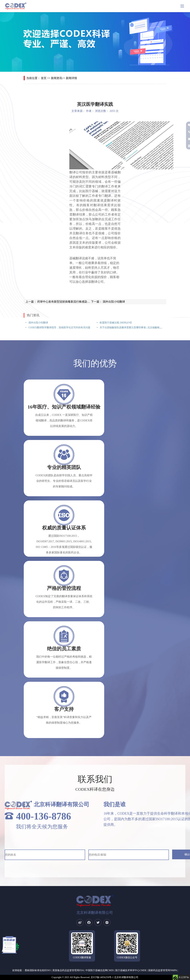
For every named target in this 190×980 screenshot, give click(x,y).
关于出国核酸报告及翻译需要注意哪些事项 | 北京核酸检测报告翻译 (135, 328)
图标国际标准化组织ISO (38, 970)
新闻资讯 (57, 78)
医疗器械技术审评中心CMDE (131, 970)
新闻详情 (71, 78)
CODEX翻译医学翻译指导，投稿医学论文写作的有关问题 (59, 328)
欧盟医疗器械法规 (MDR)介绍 (115, 323)
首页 (44, 78)
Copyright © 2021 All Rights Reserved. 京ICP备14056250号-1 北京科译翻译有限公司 (95, 977)
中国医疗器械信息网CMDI (100, 970)
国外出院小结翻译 (114, 302)
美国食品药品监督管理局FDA (68, 970)
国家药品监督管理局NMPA (162, 970)
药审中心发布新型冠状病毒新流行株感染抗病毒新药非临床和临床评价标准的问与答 (88, 302)
